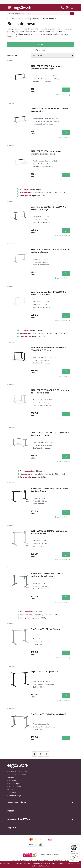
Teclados (11, 777)
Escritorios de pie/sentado (30, 19)
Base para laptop (14, 783)
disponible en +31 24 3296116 (42, 192)
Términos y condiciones (61, 860)
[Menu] (78, 845)
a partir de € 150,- (33, 196)
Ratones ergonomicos (16, 780)
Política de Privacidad (43, 860)
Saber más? (37, 866)
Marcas (10, 790)
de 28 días (31, 189)
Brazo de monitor (14, 786)
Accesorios (12, 793)
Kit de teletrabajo (14, 796)
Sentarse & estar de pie (17, 774)
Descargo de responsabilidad (22, 860)
